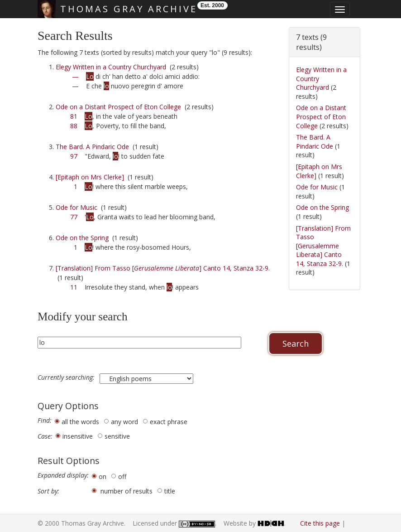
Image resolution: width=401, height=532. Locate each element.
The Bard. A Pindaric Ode (92, 147)
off (122, 476)
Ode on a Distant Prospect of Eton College (118, 107)
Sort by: (48, 491)
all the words (80, 422)
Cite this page (320, 523)
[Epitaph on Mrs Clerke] (90, 177)
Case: (45, 436)
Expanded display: (63, 475)
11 (74, 287)
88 (74, 126)
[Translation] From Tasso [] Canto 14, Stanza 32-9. (163, 268)
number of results (127, 491)
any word (124, 422)
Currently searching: (67, 377)
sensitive (117, 436)
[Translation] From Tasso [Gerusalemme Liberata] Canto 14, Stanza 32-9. (323, 246)
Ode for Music (76, 207)
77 (74, 217)
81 (74, 116)
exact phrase (169, 422)
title (170, 491)
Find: (45, 421)
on (103, 476)
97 (74, 156)
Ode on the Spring (82, 238)
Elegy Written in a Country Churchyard (111, 67)
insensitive (78, 436)
